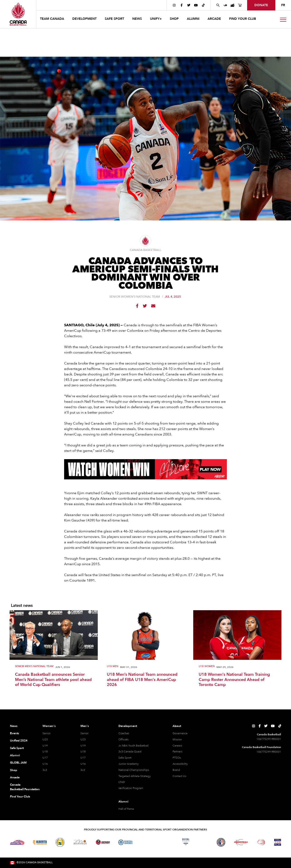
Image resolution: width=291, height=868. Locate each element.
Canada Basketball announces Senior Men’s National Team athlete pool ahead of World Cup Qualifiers (53, 680)
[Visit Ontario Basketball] (103, 842)
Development (128, 726)
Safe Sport (17, 748)
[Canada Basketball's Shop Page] (240, 5)
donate (261, 5)
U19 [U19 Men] (83, 746)
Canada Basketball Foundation (21, 787)
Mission (177, 739)
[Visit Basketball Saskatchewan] (60, 842)
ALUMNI (193, 19)
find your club (243, 19)
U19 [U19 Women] (45, 746)
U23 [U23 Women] (45, 739)
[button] (53, 19)
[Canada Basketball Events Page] (233, 5)
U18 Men (113, 667)
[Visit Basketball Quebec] (125, 842)
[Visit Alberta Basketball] (40, 842)
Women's (49, 726)
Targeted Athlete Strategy (135, 776)
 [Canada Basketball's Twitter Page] (189, 5)
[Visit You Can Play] (278, 842)
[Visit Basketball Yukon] (241, 842)
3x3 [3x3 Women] (45, 770)
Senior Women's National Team (135, 297)
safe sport (114, 19)
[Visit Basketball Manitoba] (80, 842)
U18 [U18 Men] (83, 752)
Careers (177, 746)
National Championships (134, 770)
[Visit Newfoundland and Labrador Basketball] (221, 842)
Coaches (124, 733)
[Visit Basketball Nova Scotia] (186, 842)
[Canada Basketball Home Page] (18, 14)
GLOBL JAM (18, 763)
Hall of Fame (126, 809)
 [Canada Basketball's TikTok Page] (203, 5)
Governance (180, 733)
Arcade (15, 777)
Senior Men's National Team (34, 667)
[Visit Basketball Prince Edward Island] (203, 842)
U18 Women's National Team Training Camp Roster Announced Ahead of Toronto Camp (234, 680)
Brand (176, 770)
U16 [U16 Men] (83, 764)
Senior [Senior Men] (84, 733)
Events (15, 733)
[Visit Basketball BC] (17, 842)
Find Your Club (20, 797)
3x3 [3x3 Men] (83, 770)
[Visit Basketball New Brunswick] (166, 842)
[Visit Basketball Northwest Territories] (145, 842)
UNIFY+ (156, 19)
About (177, 726)
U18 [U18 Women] (45, 752)
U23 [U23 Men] (83, 739)
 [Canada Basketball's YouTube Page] (196, 5)
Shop (14, 770)
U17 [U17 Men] (83, 758)
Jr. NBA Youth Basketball (134, 746)
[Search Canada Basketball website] (218, 5)
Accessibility (180, 764)
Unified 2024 (19, 741)
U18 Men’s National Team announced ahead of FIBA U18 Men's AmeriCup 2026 (142, 680)
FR (283, 5)
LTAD (122, 782)
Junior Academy (129, 764)
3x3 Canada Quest (130, 752)
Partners (177, 752)
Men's (85, 726)
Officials (123, 739)
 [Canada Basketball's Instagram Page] (174, 5)
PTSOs (177, 758)
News (14, 726)
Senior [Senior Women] (46, 733)
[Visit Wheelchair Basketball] (261, 842)
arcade (214, 19)
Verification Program (131, 788)
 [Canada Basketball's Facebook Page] (182, 5)
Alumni (15, 755)
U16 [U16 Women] (45, 764)
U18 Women (207, 667)
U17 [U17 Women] (45, 758)
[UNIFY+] (225, 5)
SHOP (174, 19)
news (137, 19)
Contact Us (179, 776)
